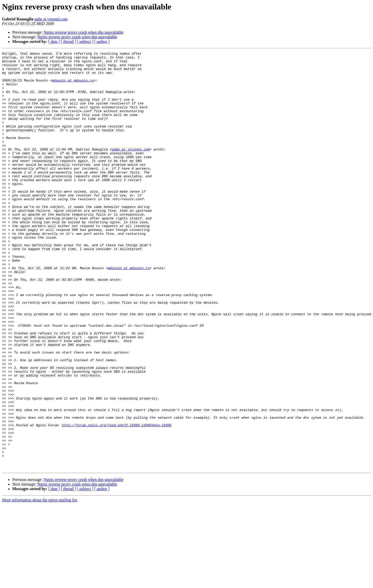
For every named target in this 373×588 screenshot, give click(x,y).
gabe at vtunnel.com (51, 19)
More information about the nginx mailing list (40, 584)
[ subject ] (85, 42)
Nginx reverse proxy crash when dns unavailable (84, 32)
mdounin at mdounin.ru (73, 86)
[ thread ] (68, 42)
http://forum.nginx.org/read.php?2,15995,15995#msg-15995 (117, 500)
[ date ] (54, 42)
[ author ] (102, 42)
